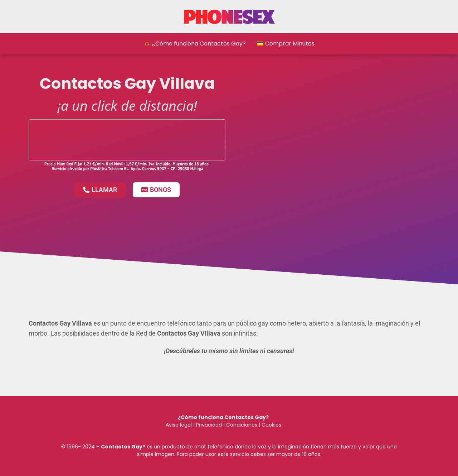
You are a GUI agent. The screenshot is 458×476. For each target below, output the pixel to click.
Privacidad (209, 425)
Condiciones (241, 425)
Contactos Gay (122, 447)
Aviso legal (179, 425)
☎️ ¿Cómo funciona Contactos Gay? (195, 44)
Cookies (271, 425)
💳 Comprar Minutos (286, 44)
